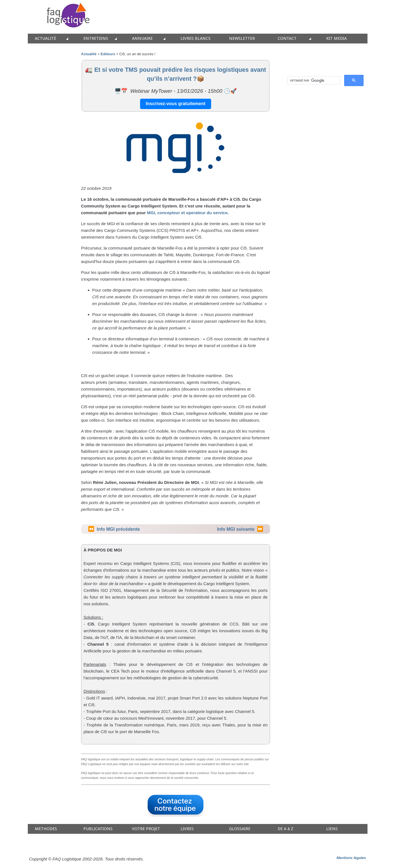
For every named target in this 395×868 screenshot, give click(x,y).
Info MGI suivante (236, 529)
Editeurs (108, 54)
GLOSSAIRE (240, 829)
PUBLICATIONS (98, 829)
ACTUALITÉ (45, 39)
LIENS (332, 829)
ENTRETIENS (96, 39)
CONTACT (287, 39)
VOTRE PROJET (146, 829)
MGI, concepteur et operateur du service (187, 213)
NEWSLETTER (242, 39)
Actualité (89, 54)
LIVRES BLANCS (196, 39)
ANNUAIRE (142, 39)
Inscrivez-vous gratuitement (176, 104)
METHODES (46, 829)
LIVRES (187, 829)
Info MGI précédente (118, 529)
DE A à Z (286, 829)
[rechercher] (313, 80)
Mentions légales (351, 858)
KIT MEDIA (336, 39)
